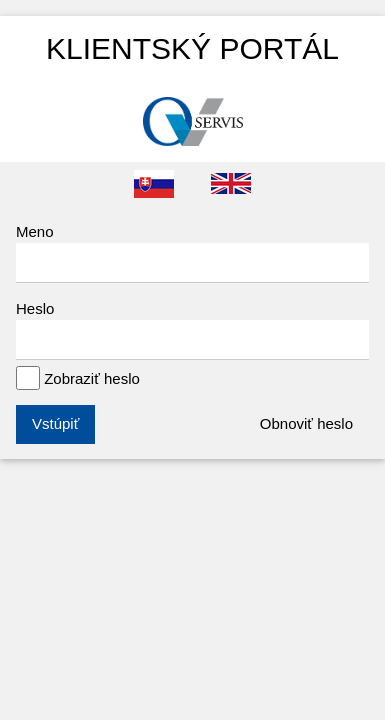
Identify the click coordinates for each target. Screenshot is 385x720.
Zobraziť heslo (78, 378)
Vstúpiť (55, 423)
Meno (192, 253)
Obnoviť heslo (306, 423)
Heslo (192, 330)
